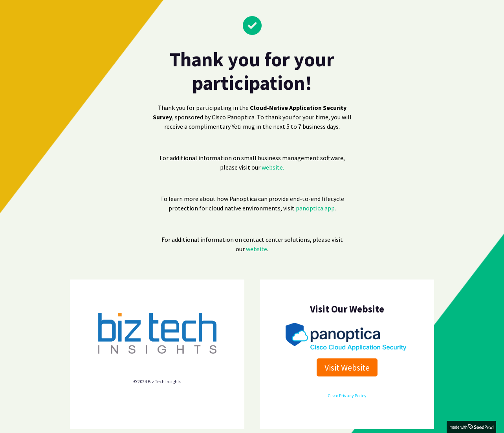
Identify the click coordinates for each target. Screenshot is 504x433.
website (257, 249)
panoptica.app (315, 208)
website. (273, 167)
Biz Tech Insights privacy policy (157, 366)
